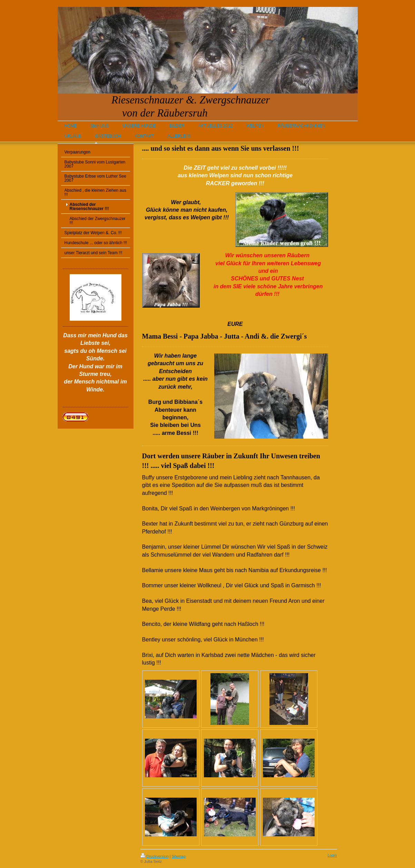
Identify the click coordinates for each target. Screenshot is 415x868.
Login (332, 855)
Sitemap (179, 856)
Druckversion (155, 856)
